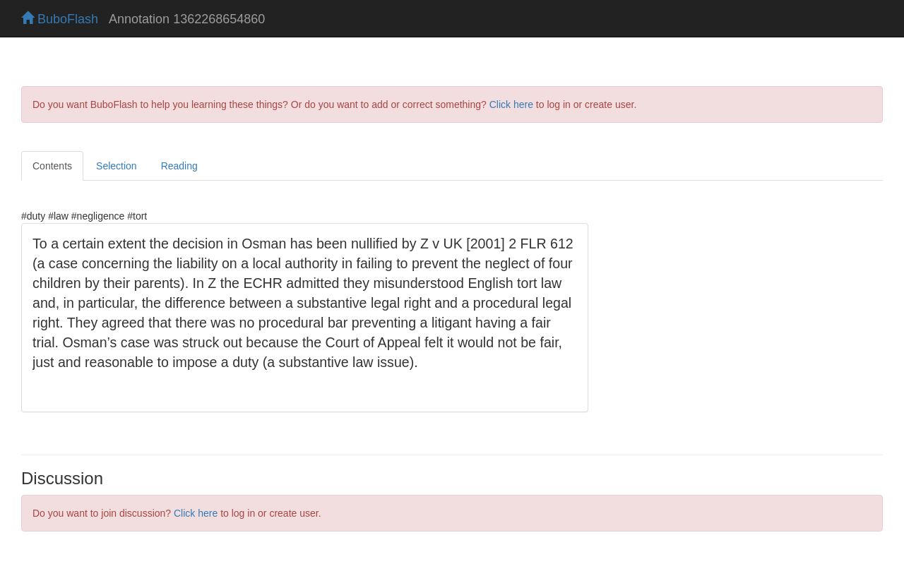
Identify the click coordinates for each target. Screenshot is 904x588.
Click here (511, 104)
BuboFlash (60, 19)
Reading (179, 166)
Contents (52, 166)
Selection (117, 166)
